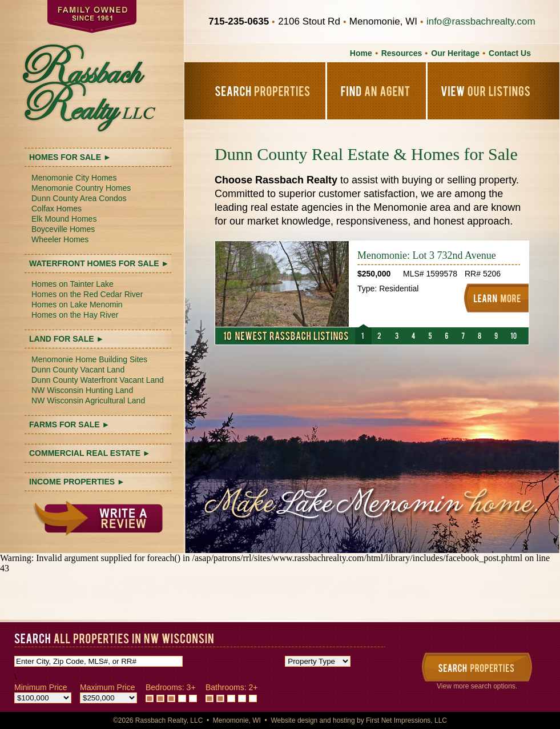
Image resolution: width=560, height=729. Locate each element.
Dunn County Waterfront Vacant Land (98, 380)
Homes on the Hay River (75, 315)
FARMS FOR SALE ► (69, 424)
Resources (402, 53)
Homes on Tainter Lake (72, 284)
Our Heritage (455, 53)
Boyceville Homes (63, 229)
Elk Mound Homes (64, 219)
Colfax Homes (57, 209)
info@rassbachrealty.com (481, 21)
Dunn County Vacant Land (78, 370)
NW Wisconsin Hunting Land (82, 390)
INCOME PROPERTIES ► (77, 482)
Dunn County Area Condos (79, 198)
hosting (344, 720)
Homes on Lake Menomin (77, 305)
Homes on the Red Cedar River (87, 294)
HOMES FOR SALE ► (70, 157)
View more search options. (477, 686)
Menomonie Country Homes (81, 188)
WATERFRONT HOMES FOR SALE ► (99, 263)
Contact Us (510, 53)
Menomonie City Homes (74, 178)
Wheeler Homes (60, 239)
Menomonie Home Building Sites (89, 359)
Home (361, 53)
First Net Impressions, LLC (406, 720)
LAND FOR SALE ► (67, 339)
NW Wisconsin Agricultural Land (88, 400)
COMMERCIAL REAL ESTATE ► (90, 453)
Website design (294, 720)
